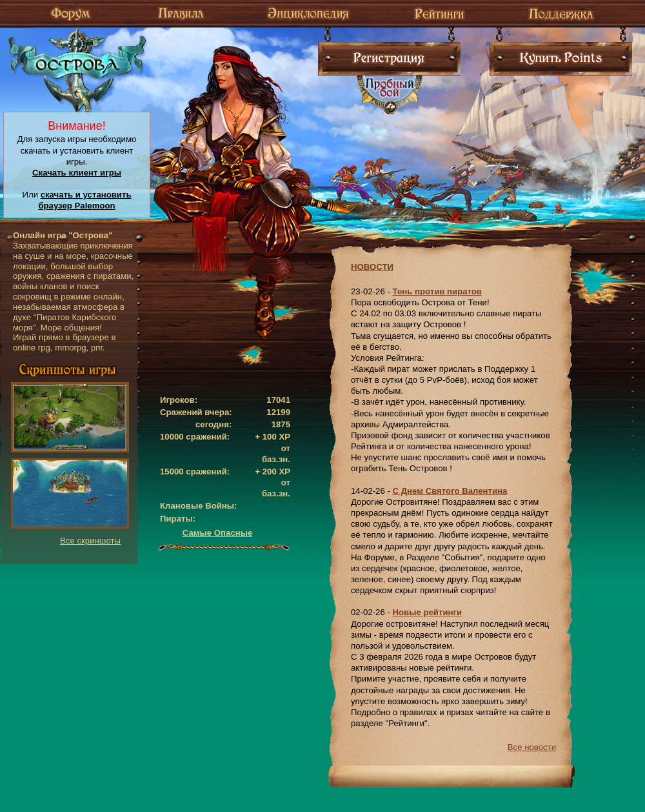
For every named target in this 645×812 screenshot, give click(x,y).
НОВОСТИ (372, 267)
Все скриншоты (90, 541)
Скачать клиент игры (77, 173)
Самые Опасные (218, 533)
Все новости (532, 747)
